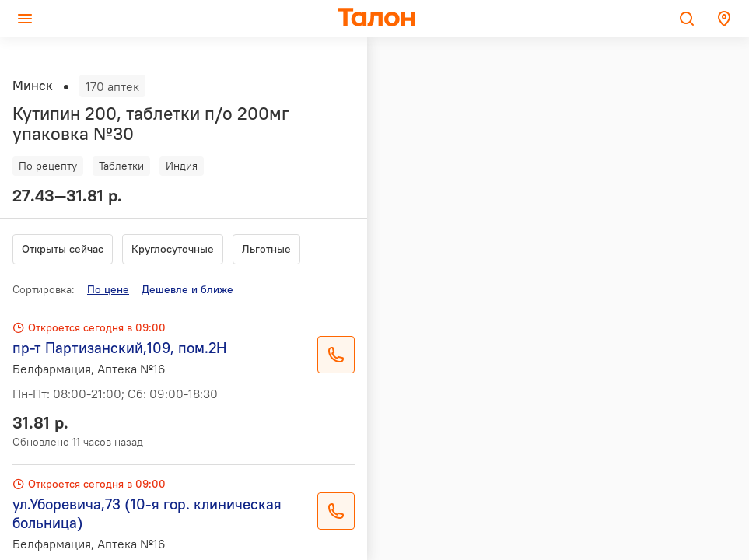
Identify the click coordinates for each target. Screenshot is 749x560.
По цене (108, 289)
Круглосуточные (173, 249)
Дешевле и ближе (187, 289)
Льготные (266, 249)
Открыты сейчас (63, 249)
